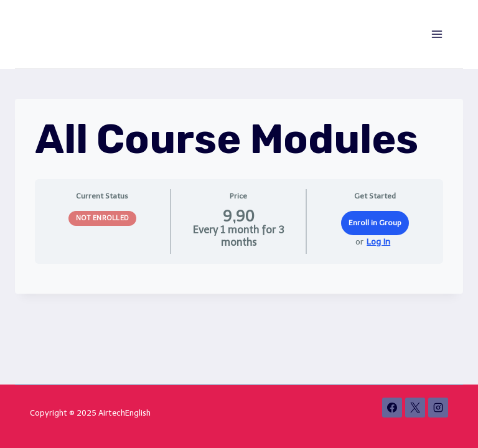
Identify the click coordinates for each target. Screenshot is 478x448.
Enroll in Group (375, 223)
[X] (415, 408)
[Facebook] (392, 408)
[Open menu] (437, 34)
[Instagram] (438, 408)
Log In (378, 242)
